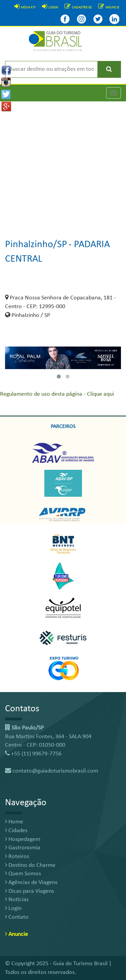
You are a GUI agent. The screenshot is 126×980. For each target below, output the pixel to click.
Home (14, 822)
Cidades (16, 831)
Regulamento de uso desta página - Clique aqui (57, 394)
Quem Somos (23, 874)
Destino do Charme (30, 865)
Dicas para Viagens (30, 891)
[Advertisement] (63, 165)
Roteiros (17, 857)
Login (13, 908)
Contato (17, 917)
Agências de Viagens (31, 883)
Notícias (17, 900)
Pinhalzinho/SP (36, 245)
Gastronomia (23, 848)
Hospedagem (23, 839)
